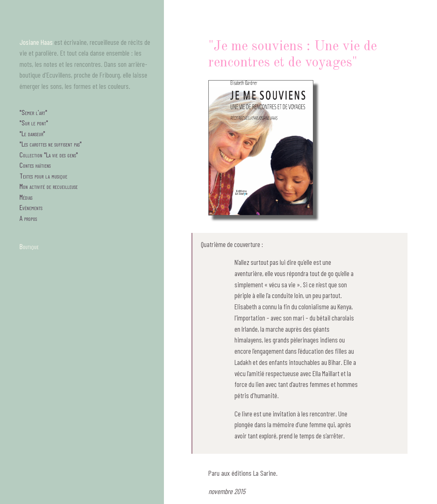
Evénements (31, 207)
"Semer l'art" (33, 112)
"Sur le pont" (34, 122)
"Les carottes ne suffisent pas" (51, 144)
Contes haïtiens (35, 165)
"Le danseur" (32, 133)
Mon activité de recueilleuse (49, 186)
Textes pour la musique (43, 176)
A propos (28, 218)
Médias (26, 197)
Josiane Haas (36, 42)
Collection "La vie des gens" (49, 154)
